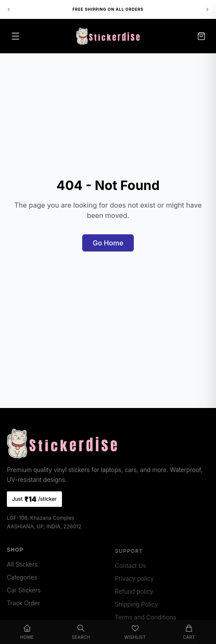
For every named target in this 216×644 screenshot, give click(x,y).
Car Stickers (24, 592)
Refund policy (134, 593)
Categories (22, 579)
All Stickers (22, 566)
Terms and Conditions (145, 619)
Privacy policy (134, 581)
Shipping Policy (136, 606)
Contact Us (130, 568)
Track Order (23, 605)
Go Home (108, 243)
